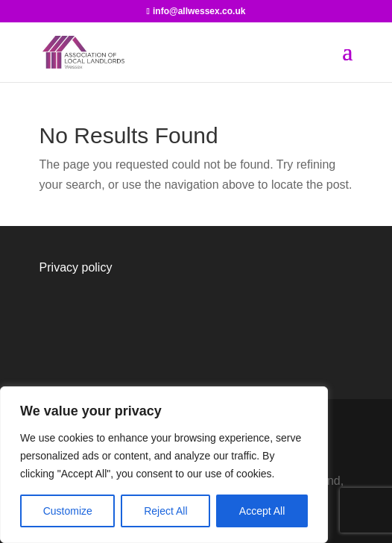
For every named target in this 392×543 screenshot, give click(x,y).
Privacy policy (76, 267)
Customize (68, 511)
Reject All (165, 511)
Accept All (262, 511)
